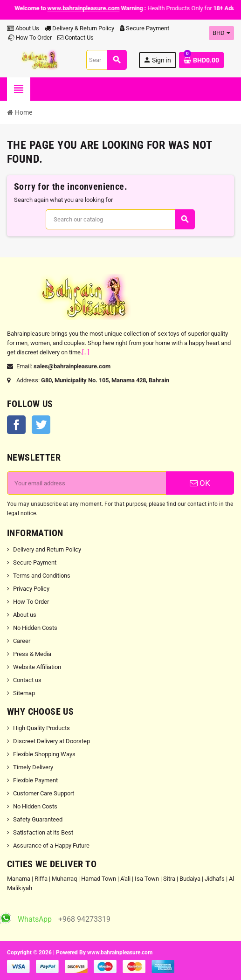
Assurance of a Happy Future (51, 845)
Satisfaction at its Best (43, 832)
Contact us (27, 680)
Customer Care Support (44, 793)
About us (25, 615)
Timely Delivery (33, 767)
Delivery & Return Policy (79, 28)
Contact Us (76, 38)
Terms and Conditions (42, 576)
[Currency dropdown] (221, 33)
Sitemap (24, 693)
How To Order (29, 38)
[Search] (106, 60)
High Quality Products (41, 728)
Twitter (41, 425)
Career (22, 641)
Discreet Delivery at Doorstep (52, 741)
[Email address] (87, 483)
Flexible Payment (35, 780)
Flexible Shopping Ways (44, 754)
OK (200, 483)
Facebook (16, 425)
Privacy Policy (31, 589)
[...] (86, 352)
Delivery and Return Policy (47, 549)
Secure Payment (145, 28)
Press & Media (32, 654)
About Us (23, 28)
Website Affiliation (37, 667)
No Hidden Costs (35, 628)
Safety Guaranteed (38, 819)
